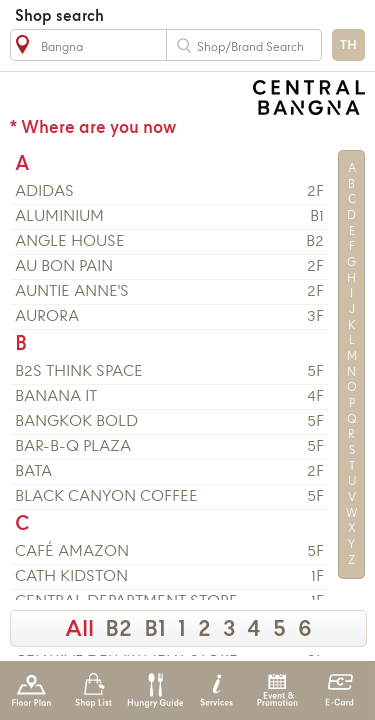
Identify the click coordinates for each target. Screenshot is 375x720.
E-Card (339, 690)
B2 (118, 630)
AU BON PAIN (64, 267)
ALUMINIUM (59, 217)
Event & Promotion (277, 690)
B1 (155, 630)
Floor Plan (31, 690)
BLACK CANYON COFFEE (106, 497)
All (79, 630)
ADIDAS (44, 192)
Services (216, 690)
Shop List (93, 690)
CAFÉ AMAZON (72, 552)
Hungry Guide (154, 690)
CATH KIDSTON (71, 577)
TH (348, 45)
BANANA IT (56, 397)
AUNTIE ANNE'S (72, 292)
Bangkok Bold (76, 422)
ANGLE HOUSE (70, 242)
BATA (33, 472)
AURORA (47, 317)
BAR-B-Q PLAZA (73, 447)
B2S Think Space (79, 372)
